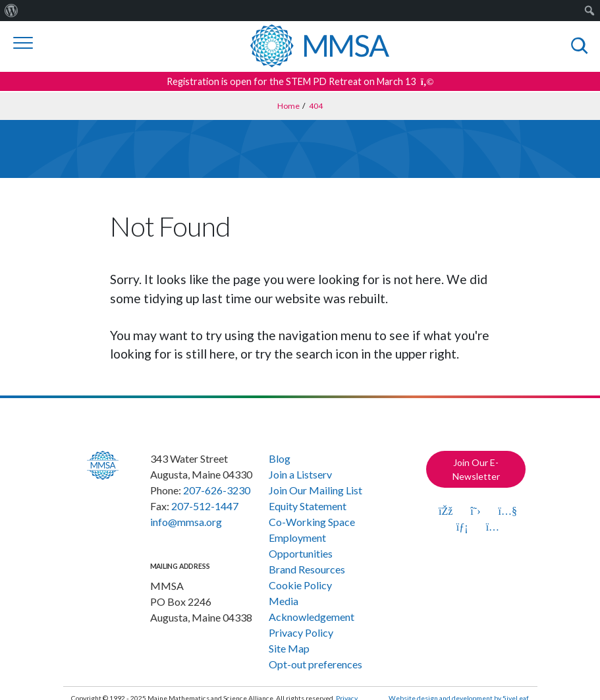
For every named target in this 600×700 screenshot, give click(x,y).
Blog (280, 458)
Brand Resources (307, 569)
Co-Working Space (312, 522)
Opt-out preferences (315, 664)
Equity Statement (308, 506)
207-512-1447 (205, 506)
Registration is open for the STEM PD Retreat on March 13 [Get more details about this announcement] (300, 81)
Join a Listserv (300, 474)
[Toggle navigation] (23, 43)
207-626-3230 (217, 490)
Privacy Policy (301, 632)
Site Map (289, 648)
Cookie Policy (300, 585)
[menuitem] (12, 11)
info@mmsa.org (186, 522)
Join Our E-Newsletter (476, 469)
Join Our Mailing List (315, 490)
